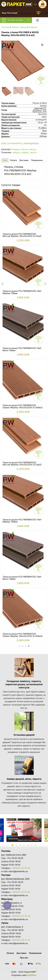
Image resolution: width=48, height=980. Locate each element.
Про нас (24, 958)
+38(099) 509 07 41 (21, 940)
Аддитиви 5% (40, 108)
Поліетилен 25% (40, 112)
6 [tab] (32, 845)
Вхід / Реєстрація (10, 13)
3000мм (43, 136)
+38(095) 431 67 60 (21, 892)
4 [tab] (24, 845)
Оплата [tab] (13, 160)
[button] (19, 646)
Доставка (21, 953)
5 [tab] (28, 845)
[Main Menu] (38, 20)
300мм (44, 134)
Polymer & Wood (40, 103)
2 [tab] (16, 845)
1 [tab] (13, 845)
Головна (5, 27)
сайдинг (16, 152)
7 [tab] (36, 845)
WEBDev (32, 975)
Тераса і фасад (19, 27)
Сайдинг (33, 27)
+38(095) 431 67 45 (21, 868)
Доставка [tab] (24, 160)
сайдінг (25, 152)
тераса (33, 152)
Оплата (10, 953)
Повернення (35, 953)
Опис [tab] (5, 160)
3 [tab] (20, 845)
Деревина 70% (40, 110)
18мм (44, 131)
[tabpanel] (24, 830)
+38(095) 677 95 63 (21, 916)
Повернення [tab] (37, 160)
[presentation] (3, 284)
